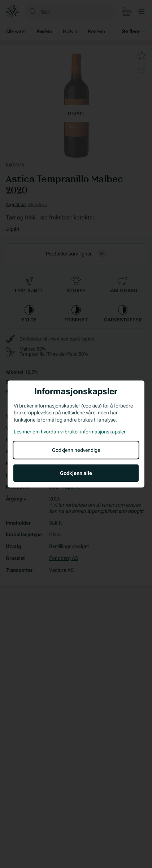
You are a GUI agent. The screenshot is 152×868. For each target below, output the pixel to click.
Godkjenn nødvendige (76, 450)
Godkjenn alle (76, 473)
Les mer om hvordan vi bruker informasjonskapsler (70, 432)
